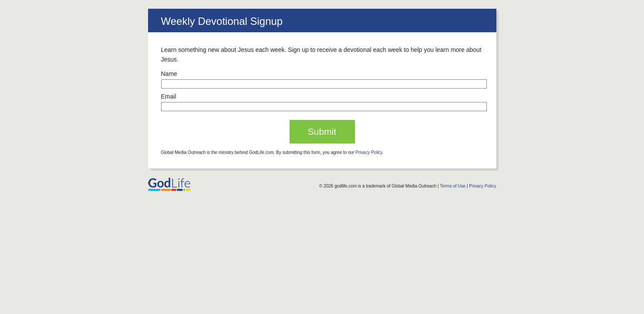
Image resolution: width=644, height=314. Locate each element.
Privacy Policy (369, 152)
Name (169, 74)
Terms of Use (453, 186)
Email (169, 96)
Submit (322, 131)
